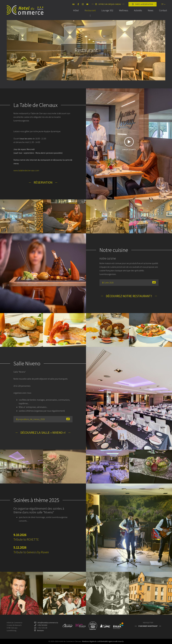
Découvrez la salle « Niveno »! (43, 433)
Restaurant (88, 14)
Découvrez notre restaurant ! (129, 296)
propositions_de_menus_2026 (43, 419)
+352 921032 (42, 625)
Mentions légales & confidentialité (95, 641)
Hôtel (74, 14)
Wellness (122, 14)
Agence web (113, 641)
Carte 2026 (129, 282)
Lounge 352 (106, 14)
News (149, 14)
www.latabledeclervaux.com (26, 170)
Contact (161, 14)
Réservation (43, 182)
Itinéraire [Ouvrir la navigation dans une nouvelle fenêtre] (40, 630)
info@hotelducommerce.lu (48, 623)
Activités (136, 14)
